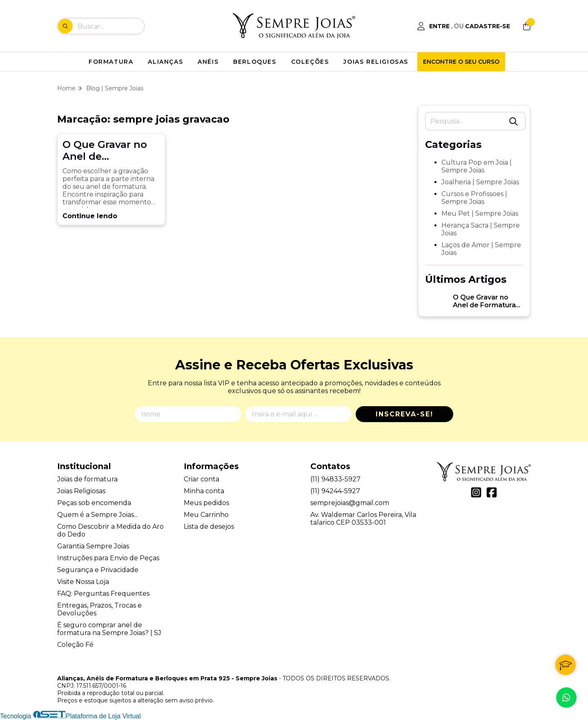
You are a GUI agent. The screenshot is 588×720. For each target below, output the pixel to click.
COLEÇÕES (310, 62)
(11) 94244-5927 (335, 491)
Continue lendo (90, 216)
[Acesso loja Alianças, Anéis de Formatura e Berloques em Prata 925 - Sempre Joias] (463, 26)
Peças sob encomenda (94, 503)
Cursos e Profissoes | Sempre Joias (474, 198)
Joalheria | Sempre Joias (480, 182)
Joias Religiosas (81, 491)
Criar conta (202, 479)
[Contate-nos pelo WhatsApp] (566, 698)
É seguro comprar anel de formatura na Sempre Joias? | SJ (109, 629)
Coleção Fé (75, 645)
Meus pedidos (206, 503)
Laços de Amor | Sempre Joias (481, 249)
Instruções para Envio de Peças (108, 558)
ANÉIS (208, 62)
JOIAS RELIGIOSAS (376, 62)
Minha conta (204, 491)
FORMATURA (111, 62)
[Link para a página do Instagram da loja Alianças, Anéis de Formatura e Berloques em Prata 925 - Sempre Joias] (476, 492)
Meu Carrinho (206, 515)
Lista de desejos (209, 527)
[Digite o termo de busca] (111, 26)
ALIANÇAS (165, 62)
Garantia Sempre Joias (93, 546)
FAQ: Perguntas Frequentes (103, 594)
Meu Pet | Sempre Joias (480, 214)
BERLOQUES (255, 62)
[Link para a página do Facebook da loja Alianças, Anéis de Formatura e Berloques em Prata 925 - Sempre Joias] (492, 492)
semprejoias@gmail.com (350, 503)
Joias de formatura (87, 479)
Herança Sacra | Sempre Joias (481, 229)
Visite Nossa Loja (83, 582)
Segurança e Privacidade (98, 570)
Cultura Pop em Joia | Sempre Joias (477, 166)
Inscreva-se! (404, 414)
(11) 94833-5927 (335, 479)
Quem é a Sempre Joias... (97, 515)
